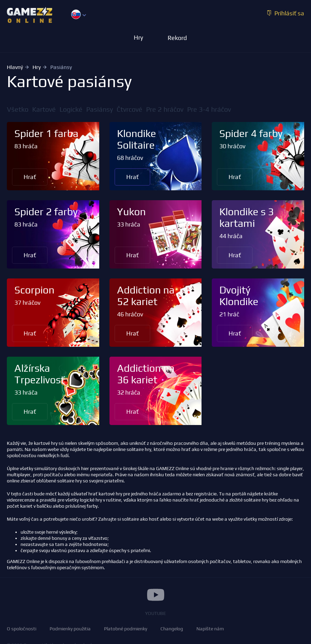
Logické (71, 109)
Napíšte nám (210, 629)
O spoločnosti (22, 629)
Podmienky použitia (70, 629)
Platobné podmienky (126, 629)
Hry (37, 67)
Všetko (18, 109)
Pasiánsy (100, 109)
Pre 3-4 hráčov (209, 109)
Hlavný (15, 67)
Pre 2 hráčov (165, 109)
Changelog (172, 629)
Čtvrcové (129, 109)
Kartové (44, 109)
